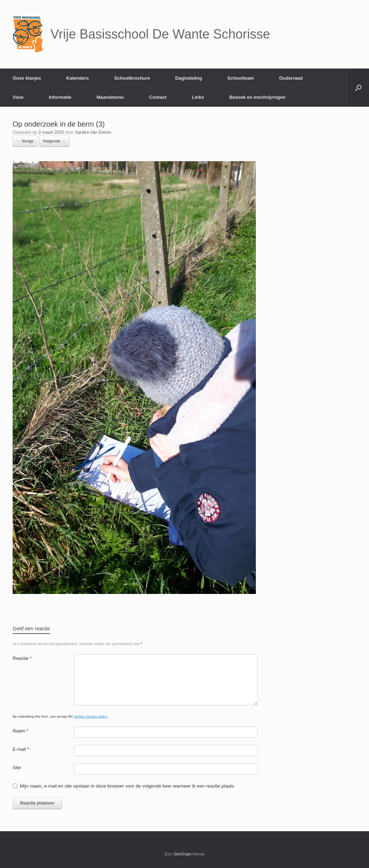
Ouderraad (291, 78)
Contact (158, 97)
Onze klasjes (27, 78)
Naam (20, 731)
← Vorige (25, 141)
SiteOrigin (183, 854)
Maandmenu (110, 97)
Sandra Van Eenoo (93, 132)
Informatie (60, 97)
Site (17, 768)
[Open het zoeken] (358, 88)
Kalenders (78, 78)
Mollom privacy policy (90, 716)
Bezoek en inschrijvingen (257, 97)
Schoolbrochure (132, 78)
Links (198, 97)
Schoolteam (241, 78)
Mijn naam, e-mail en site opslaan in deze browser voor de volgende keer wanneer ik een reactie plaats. (128, 786)
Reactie (22, 658)
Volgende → (54, 141)
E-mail (21, 749)
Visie (18, 97)
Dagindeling (188, 78)
